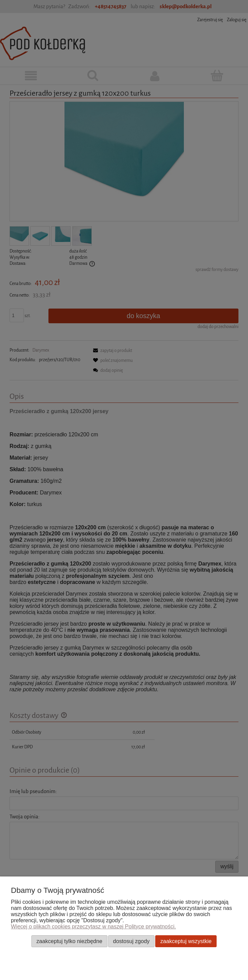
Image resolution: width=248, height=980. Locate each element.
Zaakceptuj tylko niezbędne (69, 941)
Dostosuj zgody (131, 941)
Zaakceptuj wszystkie (186, 941)
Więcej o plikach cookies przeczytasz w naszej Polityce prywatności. (93, 927)
